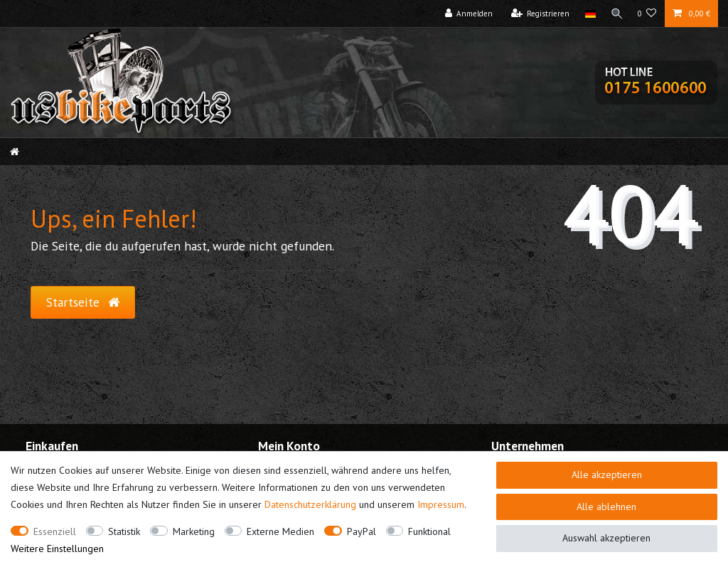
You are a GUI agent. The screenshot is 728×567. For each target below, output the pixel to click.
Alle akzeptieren (607, 475)
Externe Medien (280, 531)
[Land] (588, 14)
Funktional (429, 531)
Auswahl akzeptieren (606, 538)
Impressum (441, 504)
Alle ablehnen (606, 507)
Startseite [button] (83, 302)
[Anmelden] (466, 14)
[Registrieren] (538, 14)
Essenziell (55, 531)
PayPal (362, 531)
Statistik (124, 531)
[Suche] (616, 14)
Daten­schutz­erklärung (310, 504)
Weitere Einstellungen (57, 549)
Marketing (194, 531)
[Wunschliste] (647, 14)
